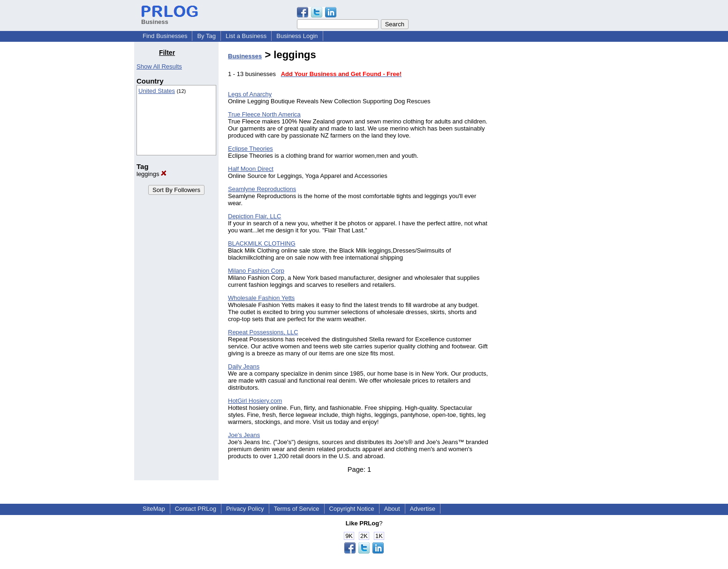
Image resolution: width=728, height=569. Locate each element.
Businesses (245, 56)
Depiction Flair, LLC (254, 216)
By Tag (206, 36)
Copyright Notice (352, 509)
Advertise (423, 509)
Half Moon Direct (251, 169)
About (392, 509)
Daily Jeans (244, 366)
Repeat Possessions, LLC (263, 332)
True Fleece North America (264, 114)
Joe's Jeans (244, 435)
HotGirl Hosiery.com (255, 401)
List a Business (246, 36)
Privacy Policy (245, 509)
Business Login (297, 36)
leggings (152, 174)
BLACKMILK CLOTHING (262, 243)
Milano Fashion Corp (256, 271)
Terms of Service (297, 509)
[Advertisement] (546, 190)
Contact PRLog (196, 509)
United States (157, 91)
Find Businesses (165, 36)
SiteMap (154, 509)
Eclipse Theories (250, 149)
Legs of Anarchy (250, 94)
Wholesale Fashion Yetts (261, 298)
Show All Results (159, 66)
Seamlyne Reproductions (262, 189)
